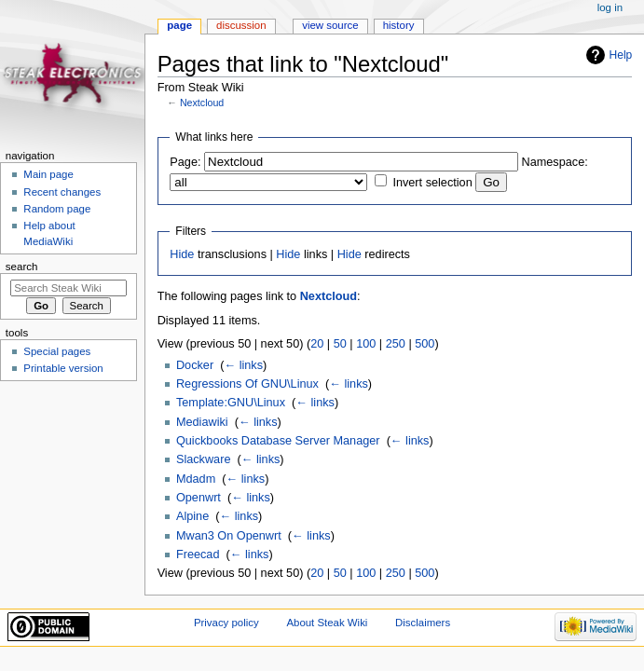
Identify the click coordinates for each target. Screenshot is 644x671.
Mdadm (196, 479)
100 (366, 344)
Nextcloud (202, 103)
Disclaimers (423, 623)
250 (396, 344)
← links (243, 365)
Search (22, 267)
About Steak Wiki (327, 623)
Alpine (192, 516)
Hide (182, 254)
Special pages (57, 351)
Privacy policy (226, 623)
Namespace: (555, 162)
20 (317, 344)
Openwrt (199, 498)
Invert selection (432, 183)
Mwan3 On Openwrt (229, 536)
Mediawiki (202, 422)
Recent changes (62, 192)
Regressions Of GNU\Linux (247, 384)
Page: (185, 162)
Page (179, 25)
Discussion (241, 25)
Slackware (204, 459)
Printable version (63, 368)
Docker (195, 365)
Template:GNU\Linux (231, 403)
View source (330, 25)
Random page (57, 209)
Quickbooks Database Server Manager (278, 441)
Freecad (198, 555)
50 (340, 344)
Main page (48, 174)
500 (425, 344)
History (399, 25)
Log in (610, 7)
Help (621, 55)
